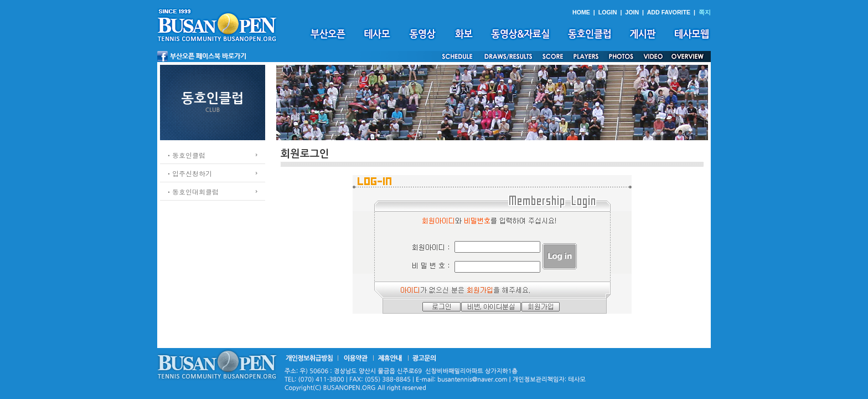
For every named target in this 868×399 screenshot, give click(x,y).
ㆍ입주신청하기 (189, 173)
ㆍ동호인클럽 (185, 155)
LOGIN (608, 12)
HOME (581, 12)
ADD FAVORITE (669, 12)
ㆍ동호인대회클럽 (192, 191)
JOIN (632, 12)
